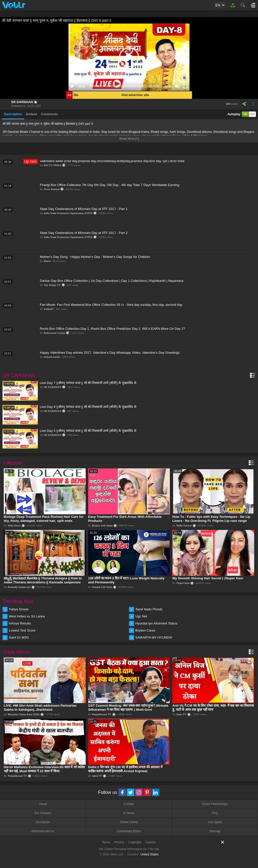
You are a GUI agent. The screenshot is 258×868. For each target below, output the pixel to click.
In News (129, 813)
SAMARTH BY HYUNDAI (154, 637)
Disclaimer (43, 822)
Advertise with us (43, 831)
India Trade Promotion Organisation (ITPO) (68, 213)
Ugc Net (141, 616)
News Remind (52, 189)
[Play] (73, 86)
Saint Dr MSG (19, 637)
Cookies (151, 842)
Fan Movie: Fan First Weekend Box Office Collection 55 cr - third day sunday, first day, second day (111, 305)
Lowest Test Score (22, 630)
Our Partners (43, 813)
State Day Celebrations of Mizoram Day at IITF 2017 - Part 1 (84, 209)
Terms (106, 842)
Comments (50, 114)
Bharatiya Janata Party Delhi (24, 714)
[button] (129, 57)
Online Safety (129, 822)
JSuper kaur (183, 583)
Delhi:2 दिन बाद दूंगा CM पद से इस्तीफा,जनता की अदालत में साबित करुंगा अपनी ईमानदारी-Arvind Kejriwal (125, 769)
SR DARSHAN (22, 102)
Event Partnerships (215, 804)
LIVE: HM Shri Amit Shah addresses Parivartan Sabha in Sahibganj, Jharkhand (40, 708)
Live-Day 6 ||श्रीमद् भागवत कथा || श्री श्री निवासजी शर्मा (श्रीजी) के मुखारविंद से (88, 407)
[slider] (125, 86)
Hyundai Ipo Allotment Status (156, 623)
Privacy (119, 842)
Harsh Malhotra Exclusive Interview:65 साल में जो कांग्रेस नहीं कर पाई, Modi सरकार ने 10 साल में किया (44, 769)
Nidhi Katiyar (184, 525)
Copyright (135, 842)
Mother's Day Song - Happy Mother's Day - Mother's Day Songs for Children (95, 257)
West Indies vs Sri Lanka (27, 616)
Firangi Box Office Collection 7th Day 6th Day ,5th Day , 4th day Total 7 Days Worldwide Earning (110, 185)
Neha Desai (14, 525)
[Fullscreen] (185, 86)
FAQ (215, 813)
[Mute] (177, 86)
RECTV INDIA (53, 165)
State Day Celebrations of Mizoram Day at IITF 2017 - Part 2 (84, 233)
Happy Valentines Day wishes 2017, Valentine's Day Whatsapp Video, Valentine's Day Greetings (110, 353)
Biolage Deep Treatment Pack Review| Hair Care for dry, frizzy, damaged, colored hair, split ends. (44, 519)
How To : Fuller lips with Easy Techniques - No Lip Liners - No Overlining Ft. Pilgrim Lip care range (211, 519)
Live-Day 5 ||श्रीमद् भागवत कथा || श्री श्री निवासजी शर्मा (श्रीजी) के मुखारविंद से (88, 431)
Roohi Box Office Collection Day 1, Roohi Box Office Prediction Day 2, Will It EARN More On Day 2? (112, 329)
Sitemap (215, 831)
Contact (129, 804)
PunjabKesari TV (102, 714)
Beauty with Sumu (102, 525)
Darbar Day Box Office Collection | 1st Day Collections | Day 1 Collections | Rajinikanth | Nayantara (112, 281)
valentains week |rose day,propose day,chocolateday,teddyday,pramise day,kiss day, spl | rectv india (112, 161)
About (43, 804)
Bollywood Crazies (55, 333)
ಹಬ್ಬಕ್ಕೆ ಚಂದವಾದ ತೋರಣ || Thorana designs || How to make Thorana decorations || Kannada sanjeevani (43, 580)
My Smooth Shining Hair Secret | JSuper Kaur (208, 578)
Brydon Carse (145, 630)
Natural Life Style (102, 587)
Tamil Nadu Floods (149, 609)
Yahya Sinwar (19, 609)
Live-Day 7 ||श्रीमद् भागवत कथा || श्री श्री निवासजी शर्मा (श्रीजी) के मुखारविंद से (88, 383)
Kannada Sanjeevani (19, 587)
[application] (129, 57)
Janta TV (181, 714)
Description (13, 114)
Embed (32, 114)
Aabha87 (49, 309)
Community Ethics (129, 831)
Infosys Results (20, 623)
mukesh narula (52, 357)
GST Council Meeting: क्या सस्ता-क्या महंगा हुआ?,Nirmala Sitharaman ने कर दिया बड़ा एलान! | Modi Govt (128, 708)
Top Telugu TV (52, 285)
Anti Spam (215, 822)
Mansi (47, 261)
